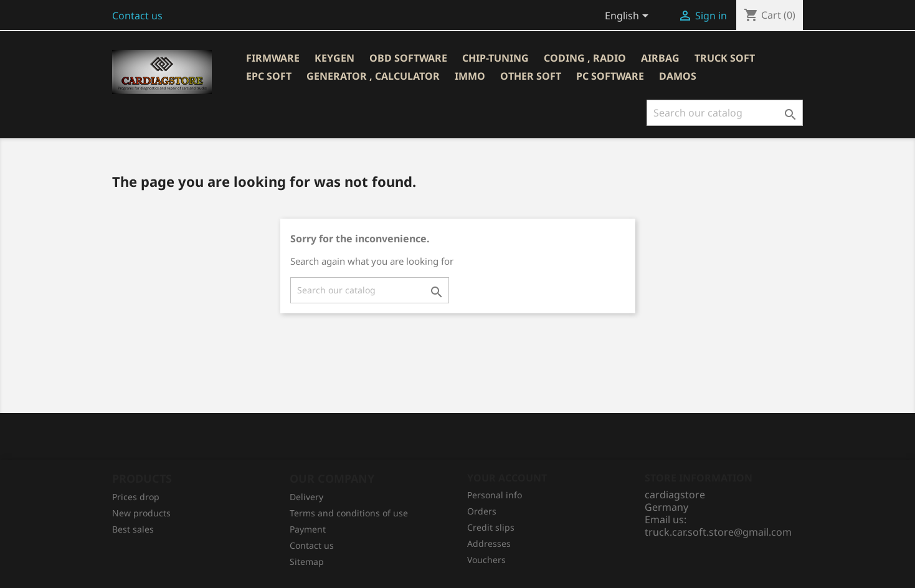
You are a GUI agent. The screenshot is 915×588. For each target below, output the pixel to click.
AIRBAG (660, 58)
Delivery (306, 497)
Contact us (137, 16)
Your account (507, 478)
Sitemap (307, 562)
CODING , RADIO (585, 58)
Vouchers (486, 560)
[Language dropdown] (629, 17)
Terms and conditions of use (349, 513)
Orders (482, 511)
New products (141, 513)
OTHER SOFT (531, 76)
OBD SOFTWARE (408, 58)
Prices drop (136, 497)
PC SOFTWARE (610, 76)
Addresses (489, 543)
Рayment (308, 529)
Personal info (495, 495)
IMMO (470, 76)
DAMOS (678, 76)
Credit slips (491, 527)
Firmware (273, 58)
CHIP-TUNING (495, 58)
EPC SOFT (269, 76)
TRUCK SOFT (725, 58)
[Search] (725, 113)
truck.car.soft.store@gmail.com (718, 532)
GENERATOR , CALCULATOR (373, 76)
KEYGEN (334, 58)
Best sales (133, 529)
